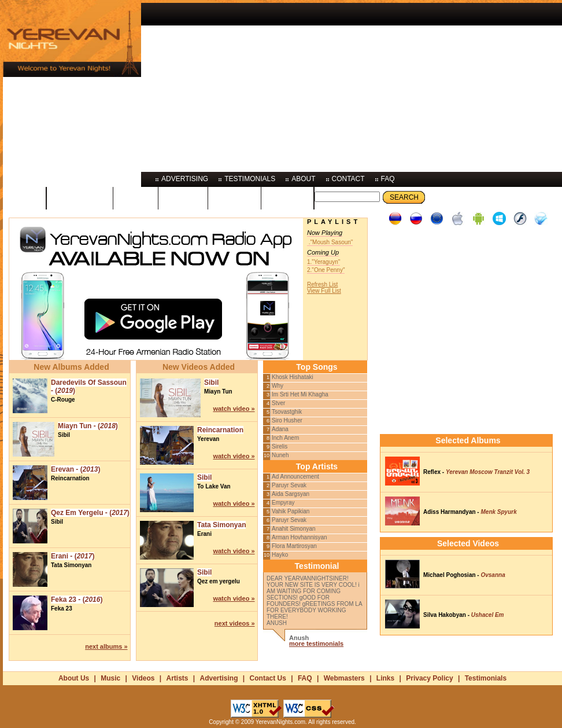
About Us (74, 678)
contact (348, 179)
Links (385, 678)
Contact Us (268, 678)
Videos (143, 678)
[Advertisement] (336, 84)
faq (388, 179)
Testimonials (486, 678)
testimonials (250, 179)
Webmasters (344, 678)
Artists (177, 678)
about (303, 179)
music (136, 197)
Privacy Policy (429, 678)
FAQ (305, 678)
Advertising (219, 678)
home (24, 197)
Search (404, 197)
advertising (185, 179)
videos (183, 197)
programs (80, 197)
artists (234, 197)
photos (288, 197)
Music (110, 678)
